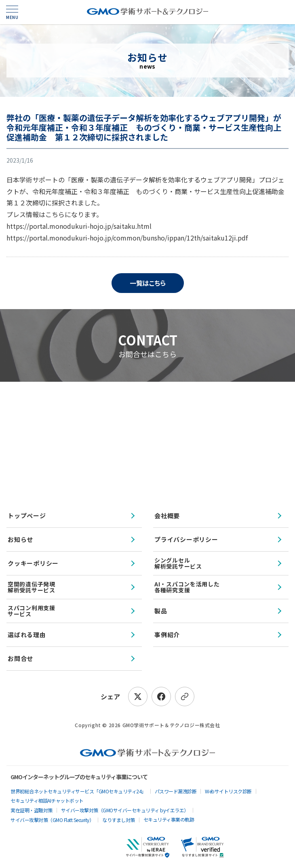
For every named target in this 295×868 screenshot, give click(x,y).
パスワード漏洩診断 (176, 791)
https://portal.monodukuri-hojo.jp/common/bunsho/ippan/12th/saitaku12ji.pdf (127, 238)
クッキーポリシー (33, 563)
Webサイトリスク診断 (228, 791)
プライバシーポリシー (186, 539)
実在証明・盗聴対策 (32, 810)
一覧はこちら (148, 283)
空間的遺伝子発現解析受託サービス (32, 587)
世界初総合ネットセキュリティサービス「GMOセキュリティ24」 (78, 791)
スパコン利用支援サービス (32, 611)
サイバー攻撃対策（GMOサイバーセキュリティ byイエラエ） (125, 810)
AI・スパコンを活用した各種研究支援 (187, 587)
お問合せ (20, 658)
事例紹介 (167, 635)
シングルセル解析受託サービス (178, 563)
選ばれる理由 (27, 635)
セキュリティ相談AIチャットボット (47, 800)
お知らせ (20, 539)
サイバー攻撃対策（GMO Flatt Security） (52, 820)
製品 (161, 611)
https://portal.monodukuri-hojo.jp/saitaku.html (79, 226)
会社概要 (167, 516)
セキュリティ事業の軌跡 (169, 819)
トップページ (27, 516)
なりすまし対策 (119, 820)
